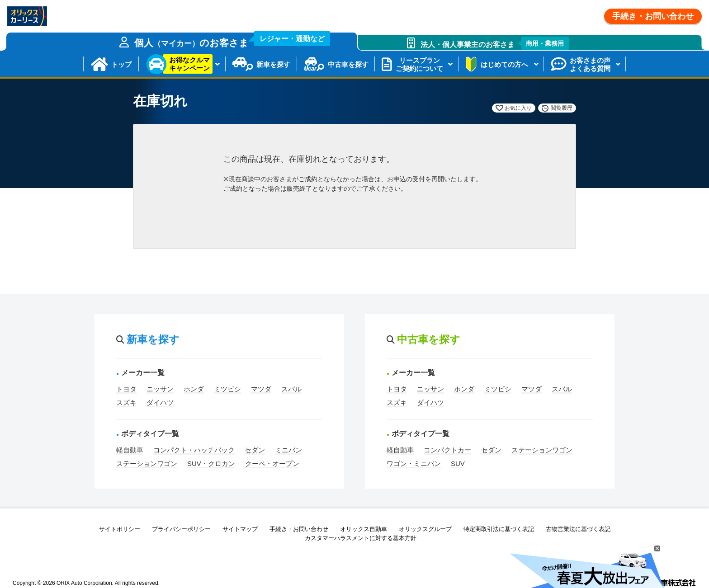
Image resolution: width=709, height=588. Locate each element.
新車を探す (273, 64)
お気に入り (518, 108)
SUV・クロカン (211, 463)
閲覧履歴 (562, 108)
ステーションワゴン (147, 463)
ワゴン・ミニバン (414, 463)
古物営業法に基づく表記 (578, 529)
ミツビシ (227, 389)
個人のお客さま (232, 40)
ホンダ (194, 389)
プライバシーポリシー (181, 529)
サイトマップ (240, 529)
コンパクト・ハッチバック (194, 450)
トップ (121, 64)
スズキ (126, 402)
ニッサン (160, 389)
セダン (255, 450)
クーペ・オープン (272, 463)
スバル (291, 389)
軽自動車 (130, 450)
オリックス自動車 (364, 529)
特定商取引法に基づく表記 (499, 529)
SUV (458, 463)
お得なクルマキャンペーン (189, 64)
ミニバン (288, 450)
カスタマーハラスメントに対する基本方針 (361, 538)
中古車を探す (348, 64)
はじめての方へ (504, 64)
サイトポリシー (120, 529)
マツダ (261, 389)
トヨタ (126, 389)
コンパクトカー (447, 450)
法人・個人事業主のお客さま (495, 43)
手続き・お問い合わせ (653, 16)
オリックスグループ (425, 529)
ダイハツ (160, 402)
